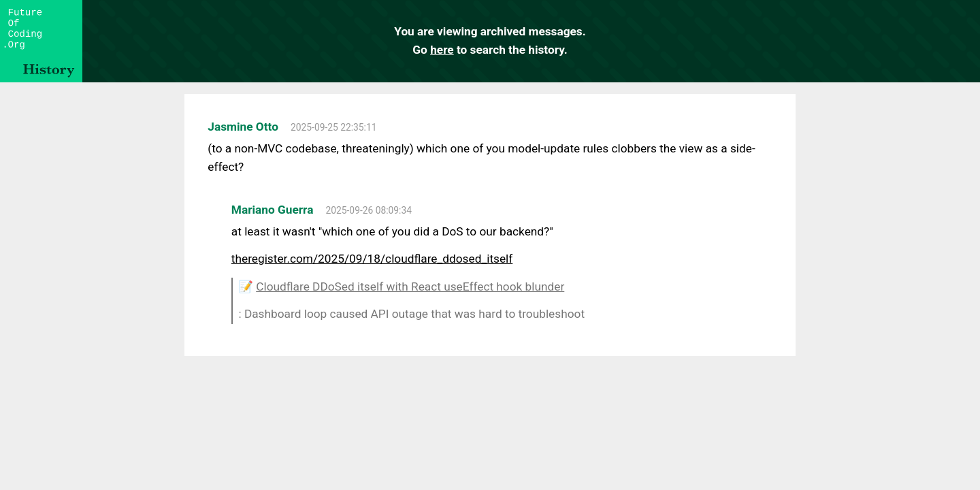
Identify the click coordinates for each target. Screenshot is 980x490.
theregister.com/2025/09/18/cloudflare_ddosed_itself (372, 259)
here (442, 50)
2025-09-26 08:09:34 (369, 210)
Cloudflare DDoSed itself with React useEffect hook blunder (410, 287)
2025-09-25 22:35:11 (333, 127)
